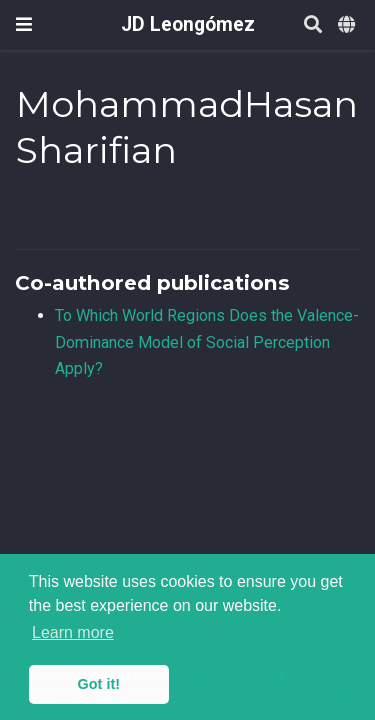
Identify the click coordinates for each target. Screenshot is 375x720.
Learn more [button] (73, 632)
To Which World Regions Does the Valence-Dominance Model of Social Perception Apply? (207, 342)
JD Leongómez (188, 24)
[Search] (313, 25)
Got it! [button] (99, 684)
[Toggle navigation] (24, 24)
